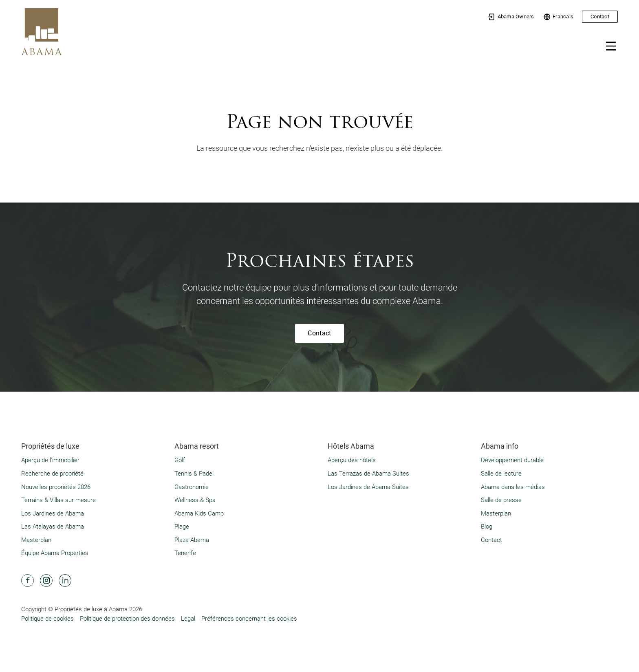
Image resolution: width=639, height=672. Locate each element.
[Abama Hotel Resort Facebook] (28, 581)
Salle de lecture (501, 474)
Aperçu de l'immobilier (50, 460)
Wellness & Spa (195, 500)
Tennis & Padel (194, 474)
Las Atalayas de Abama (53, 527)
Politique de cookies (47, 619)
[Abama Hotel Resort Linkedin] (65, 581)
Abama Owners (511, 17)
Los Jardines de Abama (53, 513)
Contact (600, 17)
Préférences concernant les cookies (249, 619)
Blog (487, 527)
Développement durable (512, 460)
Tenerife (185, 553)
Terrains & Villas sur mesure (58, 500)
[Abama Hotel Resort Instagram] (46, 581)
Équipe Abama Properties (55, 553)
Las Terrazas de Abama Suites (368, 474)
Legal (188, 619)
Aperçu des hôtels (352, 460)
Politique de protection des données (127, 619)
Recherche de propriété (52, 474)
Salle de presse (501, 500)
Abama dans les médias (513, 487)
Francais (559, 17)
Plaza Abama (192, 540)
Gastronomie (192, 487)
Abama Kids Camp (199, 513)
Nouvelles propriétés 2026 (56, 487)
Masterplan (36, 540)
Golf (180, 460)
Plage (182, 527)
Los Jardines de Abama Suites (368, 487)
